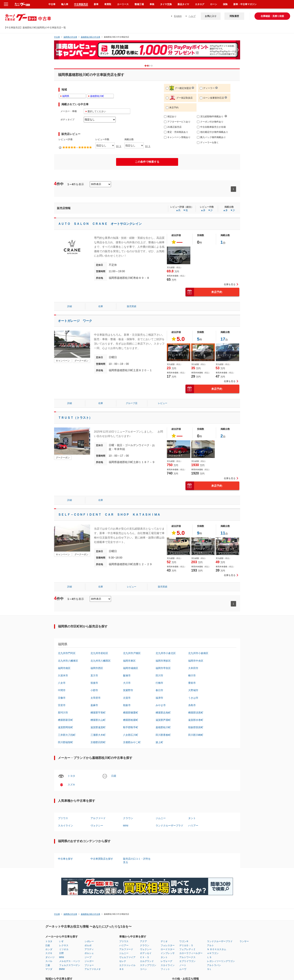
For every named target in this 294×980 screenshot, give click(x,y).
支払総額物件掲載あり (210, 116)
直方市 (94, 675)
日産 (114, 776)
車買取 (108, 4)
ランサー (244, 941)
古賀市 (127, 698)
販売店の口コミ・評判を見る (137, 861)
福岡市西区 (97, 668)
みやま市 (161, 705)
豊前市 (192, 683)
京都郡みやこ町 (132, 742)
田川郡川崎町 (196, 735)
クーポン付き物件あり (210, 122)
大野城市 (193, 690)
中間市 (62, 690)
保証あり (170, 116)
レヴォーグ (166, 961)
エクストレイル (127, 965)
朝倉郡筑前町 (196, 727)
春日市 (159, 690)
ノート (183, 965)
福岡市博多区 (163, 661)
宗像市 (62, 698)
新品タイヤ (183, 4)
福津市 (159, 698)
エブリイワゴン (187, 961)
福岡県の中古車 (70, 37)
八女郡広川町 (131, 735)
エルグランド (147, 961)
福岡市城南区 (131, 668)
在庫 (101, 306)
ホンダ (49, 949)
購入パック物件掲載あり (211, 137)
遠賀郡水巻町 (196, 720)
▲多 (203, 210)
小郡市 (94, 690)
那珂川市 (63, 713)
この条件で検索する (147, 162)
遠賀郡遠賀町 (98, 727)
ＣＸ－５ (145, 957)
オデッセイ (146, 953)
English (178, 16)
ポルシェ (89, 953)
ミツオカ (64, 949)
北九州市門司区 (67, 653)
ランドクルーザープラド (169, 826)
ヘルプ (192, 16)
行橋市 (159, 683)
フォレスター (168, 945)
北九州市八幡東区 (68, 661)
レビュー (163, 403)
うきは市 (193, 698)
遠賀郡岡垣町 (66, 727)
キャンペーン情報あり (177, 137)
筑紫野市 (128, 690)
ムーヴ (183, 969)
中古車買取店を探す (102, 859)
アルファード (98, 818)
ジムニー (161, 818)
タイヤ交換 (166, 4)
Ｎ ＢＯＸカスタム (217, 949)
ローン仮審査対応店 (212, 98)
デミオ (164, 941)
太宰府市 (96, 698)
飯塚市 (127, 675)
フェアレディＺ (187, 949)
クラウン (128, 818)
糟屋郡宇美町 (98, 713)
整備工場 (139, 4)
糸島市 (192, 705)
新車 (96, 4)
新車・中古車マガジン (245, 4)
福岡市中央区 (196, 661)
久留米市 (63, 675)
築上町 (159, 742)
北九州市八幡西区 (101, 661)
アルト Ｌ (174, 549)
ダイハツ (50, 957)
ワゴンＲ (184, 941)
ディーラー (207, 88)
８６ (122, 969)
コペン (143, 969)
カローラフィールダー (191, 953)
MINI (126, 826)
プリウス (63, 818)
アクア (143, 941)
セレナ (123, 961)
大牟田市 (193, 668)
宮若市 (62, 705)
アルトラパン (214, 965)
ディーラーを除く (208, 142)
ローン (214, 4)
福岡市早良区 (163, 668)
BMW (62, 969)
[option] (147, 52)
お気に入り (211, 16)
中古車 (57, 37)
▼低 (185, 210)
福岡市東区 (129, 661)
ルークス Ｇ (199, 355)
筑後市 (94, 683)
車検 (152, 4)
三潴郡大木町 (98, 735)
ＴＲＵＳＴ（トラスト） (75, 418)
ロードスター (168, 949)
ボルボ (88, 945)
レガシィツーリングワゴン (221, 961)
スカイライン (66, 826)
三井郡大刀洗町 (67, 735)
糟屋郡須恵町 (196, 713)
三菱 (48, 965)
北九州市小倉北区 (166, 653)
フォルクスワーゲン (70, 965)
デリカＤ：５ (186, 945)
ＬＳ (209, 957)
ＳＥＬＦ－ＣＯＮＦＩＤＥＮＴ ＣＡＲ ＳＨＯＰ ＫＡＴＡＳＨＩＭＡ (109, 515)
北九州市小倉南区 (198, 653)
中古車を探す (66, 859)
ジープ (88, 957)
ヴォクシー (97, 826)
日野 (61, 953)
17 (223, 339)
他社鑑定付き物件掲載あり (213, 132)
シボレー (89, 941)
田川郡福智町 (66, 742)
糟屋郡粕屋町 (131, 720)
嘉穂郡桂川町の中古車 (91, 37)
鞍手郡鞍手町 (131, 727)
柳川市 (192, 675)
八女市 (62, 683)
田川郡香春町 (163, 735)
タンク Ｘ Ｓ (176, 258)
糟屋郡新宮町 (66, 720)
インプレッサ (168, 953)
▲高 (178, 210)
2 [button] (154, 66)
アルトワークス (187, 957)
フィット (165, 969)
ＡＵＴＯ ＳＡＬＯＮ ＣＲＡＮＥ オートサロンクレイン (100, 224)
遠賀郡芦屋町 (163, 720)
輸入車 (65, 4)
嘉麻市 (94, 705)
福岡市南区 (64, 668)
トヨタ (71, 776)
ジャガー (89, 961)
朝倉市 (127, 705)
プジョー (89, 965)
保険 (225, 4)
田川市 (159, 675)
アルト (210, 945)
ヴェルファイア (127, 957)
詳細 (70, 306)
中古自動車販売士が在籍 (211, 127)
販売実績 (132, 306)
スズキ (71, 785)
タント (192, 818)
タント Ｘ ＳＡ (226, 549)
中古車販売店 (81, 4)
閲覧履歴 (234, 16)
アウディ (89, 949)
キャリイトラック (227, 355)
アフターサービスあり (177, 122)
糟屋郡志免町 (163, 713)
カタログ (200, 4)
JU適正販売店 (173, 127)
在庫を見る (230, 284)
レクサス (64, 945)
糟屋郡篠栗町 (131, 713)
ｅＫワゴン (213, 953)
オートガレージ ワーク (75, 321)
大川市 (127, 683)
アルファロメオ (93, 969)
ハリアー (193, 826)
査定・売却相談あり (176, 132)
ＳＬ (209, 969)
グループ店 (132, 403)
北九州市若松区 (99, 653)
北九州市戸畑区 (132, 653)
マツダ (49, 969)
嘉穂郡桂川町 (163, 727)
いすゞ (63, 941)
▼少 (210, 210)
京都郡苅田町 (98, 742)
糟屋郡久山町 (98, 720)
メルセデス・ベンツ (70, 961)
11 (223, 533)
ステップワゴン (148, 965)
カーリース (123, 4)
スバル (49, 961)
